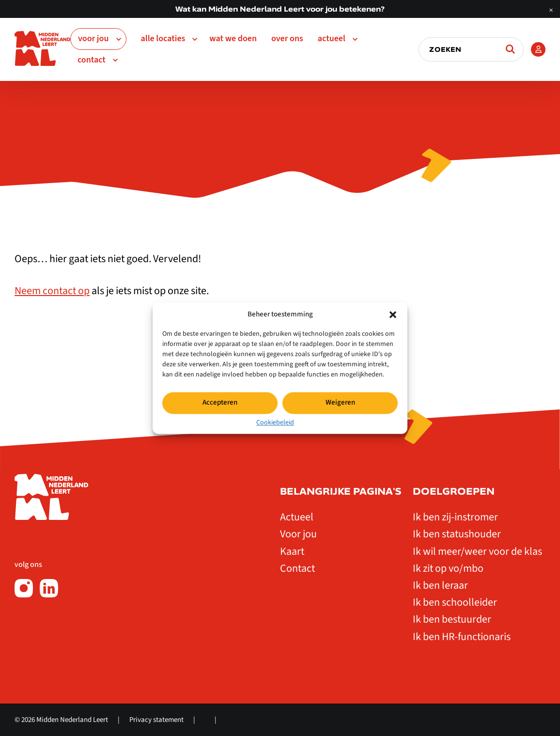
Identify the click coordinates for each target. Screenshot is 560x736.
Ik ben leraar (440, 585)
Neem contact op (52, 291)
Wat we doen (233, 39)
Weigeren (340, 402)
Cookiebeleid (275, 423)
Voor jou (93, 39)
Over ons (287, 39)
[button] (393, 314)
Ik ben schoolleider (455, 602)
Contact (92, 60)
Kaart (292, 551)
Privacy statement (156, 720)
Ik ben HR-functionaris (462, 637)
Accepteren (220, 402)
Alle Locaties (163, 39)
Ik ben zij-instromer (455, 517)
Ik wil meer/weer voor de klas (477, 551)
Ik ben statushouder (457, 534)
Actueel (332, 39)
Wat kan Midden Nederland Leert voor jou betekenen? (280, 9)
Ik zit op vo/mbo (448, 568)
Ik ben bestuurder (452, 619)
